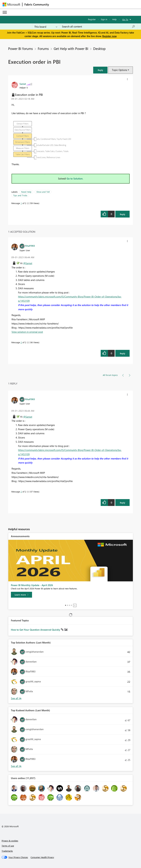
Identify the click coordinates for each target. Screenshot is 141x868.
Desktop (99, 48)
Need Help (26, 192)
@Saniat (28, 263)
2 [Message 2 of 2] (21, 342)
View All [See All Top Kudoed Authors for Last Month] (16, 766)
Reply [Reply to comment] (123, 353)
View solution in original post (27, 332)
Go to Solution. (75, 179)
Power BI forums (20, 48)
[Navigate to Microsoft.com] (11, 4)
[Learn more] (21, 595)
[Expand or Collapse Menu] (5, 12)
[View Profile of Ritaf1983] (30, 246)
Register (92, 19)
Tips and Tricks (20, 195)
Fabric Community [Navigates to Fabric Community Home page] (37, 4)
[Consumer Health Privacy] (42, 857)
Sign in (104, 19)
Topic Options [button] (119, 70)
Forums (43, 48)
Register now (109, 36)
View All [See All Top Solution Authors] (16, 698)
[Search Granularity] (46, 27)
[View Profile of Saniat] (23, 84)
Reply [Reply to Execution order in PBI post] (123, 214)
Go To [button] (125, 19)
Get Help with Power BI (71, 48)
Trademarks (7, 851)
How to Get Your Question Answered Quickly (36, 630)
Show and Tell (43, 192)
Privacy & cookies (10, 841)
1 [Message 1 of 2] (21, 203)
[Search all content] (98, 27)
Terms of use (8, 846)
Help (114, 19)
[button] (100, 70)
